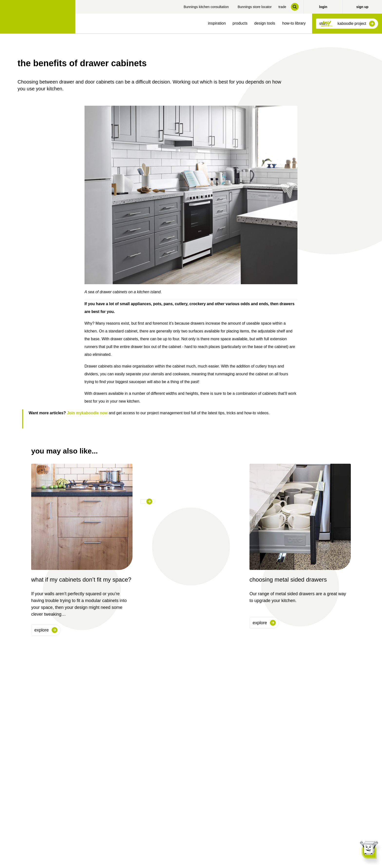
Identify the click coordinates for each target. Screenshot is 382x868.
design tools (265, 23)
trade (282, 7)
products (240, 23)
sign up (363, 7)
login (323, 7)
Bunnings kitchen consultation (206, 7)
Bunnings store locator (254, 7)
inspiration (217, 23)
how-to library (294, 23)
